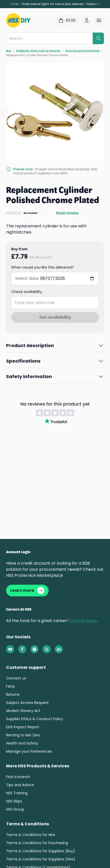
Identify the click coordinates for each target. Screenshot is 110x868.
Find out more (83, 621)
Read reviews (67, 213)
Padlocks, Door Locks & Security (38, 51)
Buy (9, 51)
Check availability (27, 292)
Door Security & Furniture (82, 51)
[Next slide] (103, 112)
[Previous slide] (7, 112)
